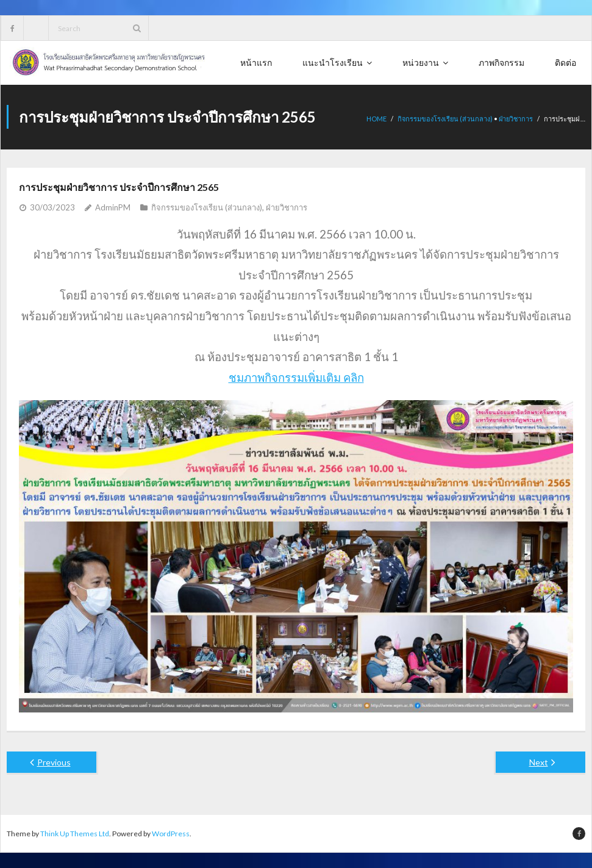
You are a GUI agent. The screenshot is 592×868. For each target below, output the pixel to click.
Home (376, 119)
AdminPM (113, 207)
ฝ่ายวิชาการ (516, 119)
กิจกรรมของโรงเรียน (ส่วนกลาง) (445, 119)
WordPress (171, 834)
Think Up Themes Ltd (75, 834)
